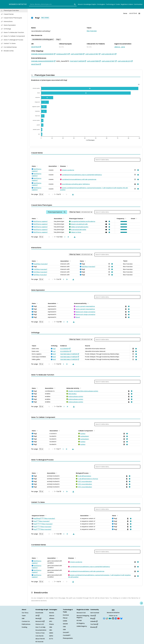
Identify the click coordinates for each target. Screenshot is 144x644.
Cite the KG (39, 636)
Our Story (25, 613)
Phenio (52, 624)
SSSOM (65, 624)
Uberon (52, 616)
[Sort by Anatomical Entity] (88, 303)
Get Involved (95, 613)
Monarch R (40, 621)
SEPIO (51, 636)
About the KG (40, 639)
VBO (51, 630)
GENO (51, 633)
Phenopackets (68, 638)
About (80, 4)
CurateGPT (67, 635)
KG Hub (79, 620)
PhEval (65, 618)
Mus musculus (92, 31)
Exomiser (66, 615)
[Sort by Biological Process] (90, 473)
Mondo (52, 613)
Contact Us (26, 621)
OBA (51, 627)
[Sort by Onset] (136, 218)
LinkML (65, 621)
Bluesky (94, 627)
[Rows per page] (41, 194)
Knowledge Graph (90, 4)
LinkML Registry (82, 626)
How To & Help (40, 627)
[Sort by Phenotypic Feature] (84, 218)
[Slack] (107, 618)
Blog (93, 618)
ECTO (51, 639)
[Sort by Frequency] (125, 218)
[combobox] (53, 4)
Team (24, 616)
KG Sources (39, 642)
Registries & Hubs (127, 4)
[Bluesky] (121, 618)
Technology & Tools (113, 4)
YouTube (94, 624)
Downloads (39, 613)
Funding (24, 627)
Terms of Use (40, 633)
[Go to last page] (68, 237)
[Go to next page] (64, 237)
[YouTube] (118, 618)
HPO (51, 621)
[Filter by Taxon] (81, 212)
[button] (123, 222)
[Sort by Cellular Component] (94, 431)
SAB (23, 618)
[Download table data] (73, 194)
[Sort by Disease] (67, 166)
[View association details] (138, 170)
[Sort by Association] (58, 166)
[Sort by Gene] (37, 166)
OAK (64, 627)
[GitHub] (113, 618)
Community (138, 4)
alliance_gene (120, 47)
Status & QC (40, 624)
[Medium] (110, 618)
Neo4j (38, 618)
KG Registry (81, 623)
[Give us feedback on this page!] (141, 603)
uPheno (52, 618)
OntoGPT (66, 632)
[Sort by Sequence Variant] (46, 515)
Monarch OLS (81, 613)
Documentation (41, 630)
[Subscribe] (104, 618)
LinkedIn (94, 621)
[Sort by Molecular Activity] (80, 388)
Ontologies (101, 4)
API (37, 616)
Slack (93, 616)
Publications (26, 624)
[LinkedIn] (116, 618)
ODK (64, 630)
